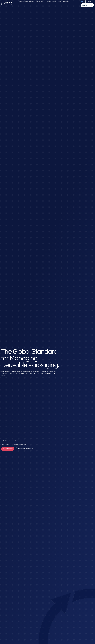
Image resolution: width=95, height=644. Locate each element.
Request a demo (87, 5)
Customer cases (50, 2)
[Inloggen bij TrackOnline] (90, 2)
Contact (66, 2)
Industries (39, 2)
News (60, 2)
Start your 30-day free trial (25, 449)
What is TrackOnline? (26, 2)
